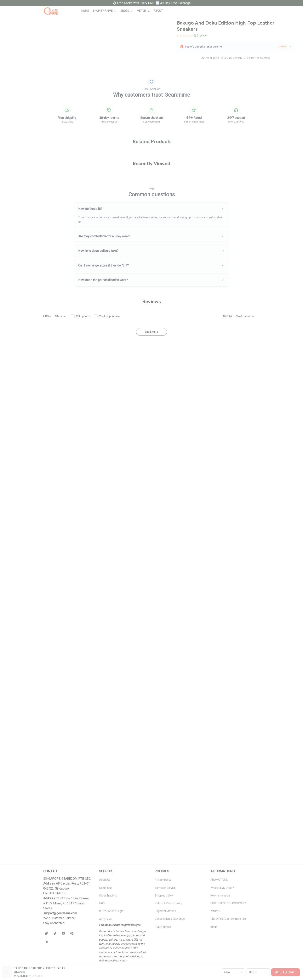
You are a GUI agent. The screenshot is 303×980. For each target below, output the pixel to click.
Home (12, 21)
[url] (60, 913)
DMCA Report (52, 971)
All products (27, 21)
